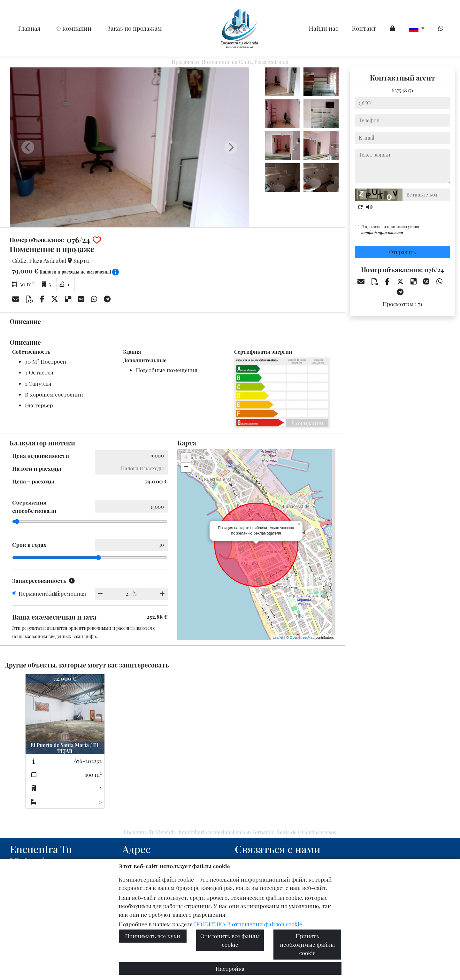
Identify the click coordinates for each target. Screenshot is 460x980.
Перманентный (39, 593)
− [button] (186, 467)
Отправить (402, 252)
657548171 (403, 90)
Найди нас (324, 28)
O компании (74, 28)
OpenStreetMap (302, 637)
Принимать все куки (153, 936)
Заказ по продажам (135, 28)
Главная (29, 28)
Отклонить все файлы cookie (230, 940)
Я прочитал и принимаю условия (392, 229)
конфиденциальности (382, 232)
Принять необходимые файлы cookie (307, 944)
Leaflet (278, 637)
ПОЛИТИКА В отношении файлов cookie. (249, 924)
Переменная (70, 593)
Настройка (230, 968)
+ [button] (186, 458)
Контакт (364, 28)
